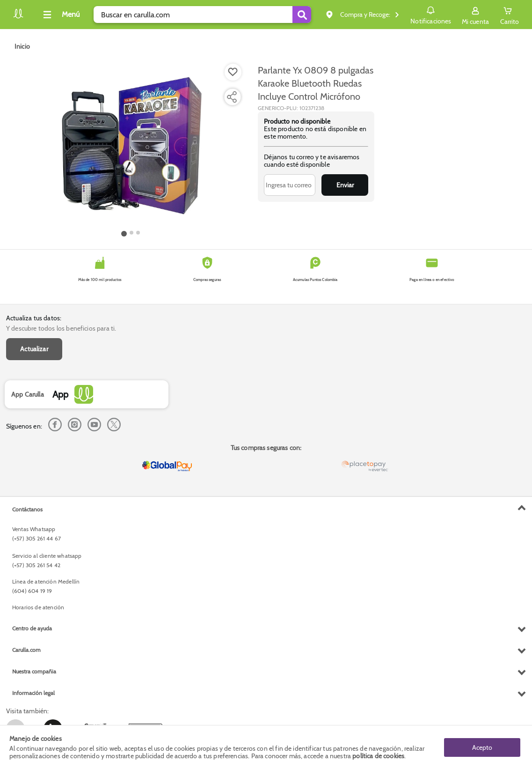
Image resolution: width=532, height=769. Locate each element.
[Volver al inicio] (18, 17)
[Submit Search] (302, 15)
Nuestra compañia (34, 671)
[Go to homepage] (22, 46)
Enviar (345, 185)
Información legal (33, 693)
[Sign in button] (475, 15)
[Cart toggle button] (510, 15)
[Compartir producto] (232, 97)
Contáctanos (27, 509)
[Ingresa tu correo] (290, 185)
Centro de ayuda (32, 628)
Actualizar (34, 349)
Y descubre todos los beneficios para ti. (61, 328)
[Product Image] (131, 146)
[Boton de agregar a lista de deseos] (233, 72)
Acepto (482, 747)
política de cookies (378, 756)
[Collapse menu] (60, 15)
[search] (202, 15)
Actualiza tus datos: (34, 318)
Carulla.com (26, 650)
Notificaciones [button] (431, 14)
